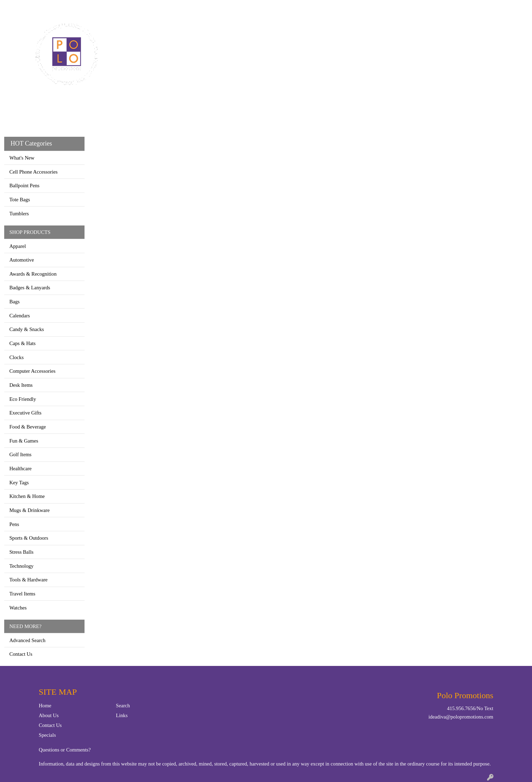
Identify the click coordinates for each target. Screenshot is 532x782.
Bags (257, 31)
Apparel (228, 31)
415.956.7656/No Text (470, 708)
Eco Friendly (23, 399)
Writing (405, 31)
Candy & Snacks (27, 329)
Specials (48, 735)
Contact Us (38, 8)
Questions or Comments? (65, 750)
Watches (18, 608)
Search (440, 8)
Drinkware (291, 31)
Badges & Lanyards (30, 288)
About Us (49, 715)
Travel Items (22, 594)
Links (122, 715)
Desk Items (21, 385)
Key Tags (19, 483)
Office (327, 31)
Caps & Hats (23, 343)
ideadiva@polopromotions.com (461, 717)
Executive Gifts (26, 413)
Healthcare (21, 468)
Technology (22, 566)
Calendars (20, 316)
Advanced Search (28, 640)
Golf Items (21, 454)
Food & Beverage (28, 427)
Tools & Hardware (29, 580)
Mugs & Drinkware (30, 510)
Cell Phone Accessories (34, 172)
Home (14, 8)
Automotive (22, 260)
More (435, 31)
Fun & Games (24, 441)
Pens (14, 524)
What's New (22, 158)
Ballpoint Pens (25, 186)
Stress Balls (22, 552)
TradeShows (365, 31)
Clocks (17, 357)
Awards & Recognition (33, 274)
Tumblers (19, 214)
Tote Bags (20, 200)
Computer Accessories (32, 371)
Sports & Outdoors (29, 538)
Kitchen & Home (27, 496)
